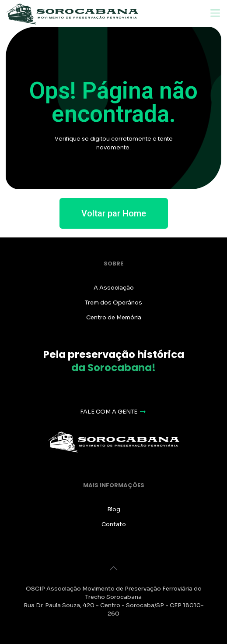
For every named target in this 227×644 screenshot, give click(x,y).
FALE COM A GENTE (113, 412)
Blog (114, 509)
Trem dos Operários (113, 303)
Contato (114, 524)
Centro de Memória (114, 317)
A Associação (114, 288)
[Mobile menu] (215, 13)
